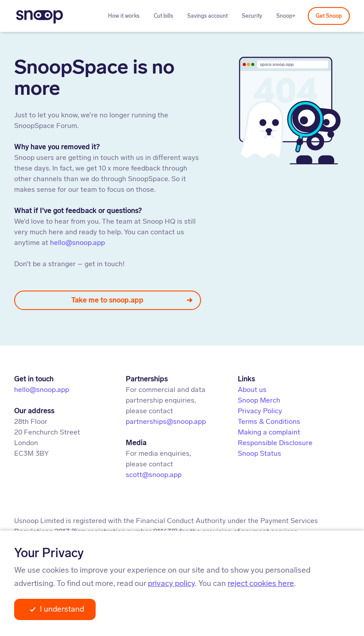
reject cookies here (261, 583)
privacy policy (171, 583)
